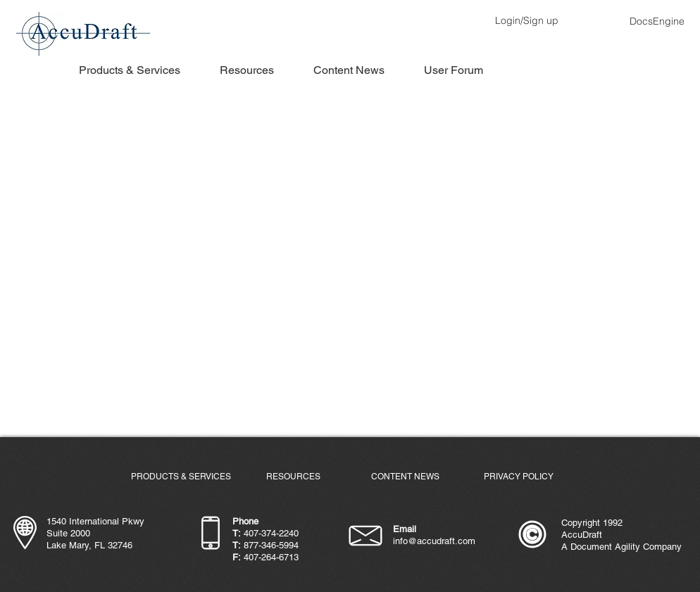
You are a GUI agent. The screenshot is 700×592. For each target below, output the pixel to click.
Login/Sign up (527, 20)
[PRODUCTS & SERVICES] (181, 477)
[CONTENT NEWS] (405, 477)
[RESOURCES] (293, 477)
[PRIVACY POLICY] (518, 477)
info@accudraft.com (434, 541)
